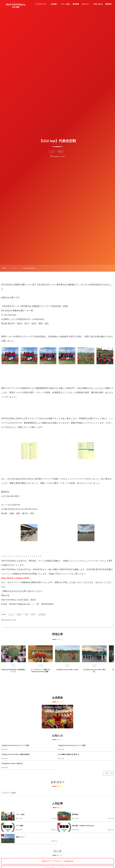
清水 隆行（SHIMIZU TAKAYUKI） (84, 826)
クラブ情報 (19, 826)
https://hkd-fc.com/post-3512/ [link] (15, 578)
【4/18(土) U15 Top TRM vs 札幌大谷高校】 (16, 754)
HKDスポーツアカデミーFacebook (57, 861)
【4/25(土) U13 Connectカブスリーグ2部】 (15, 745)
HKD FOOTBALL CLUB (16, 6)
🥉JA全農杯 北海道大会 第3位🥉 (68, 754)
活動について (20, 837)
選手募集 (75, 814)
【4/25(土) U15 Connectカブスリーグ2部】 (72, 745)
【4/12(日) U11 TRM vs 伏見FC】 (12, 764)
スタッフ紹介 (20, 814)
